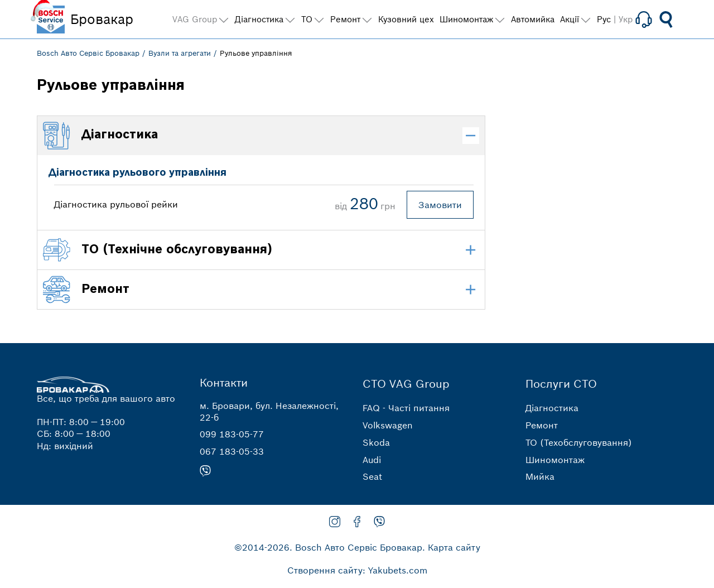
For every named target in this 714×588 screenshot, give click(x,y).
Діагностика (552, 408)
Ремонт (542, 425)
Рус (604, 19)
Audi (372, 460)
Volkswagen (388, 425)
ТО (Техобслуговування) (579, 442)
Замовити (440, 205)
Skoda (376, 442)
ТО (307, 19)
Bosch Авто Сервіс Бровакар (88, 53)
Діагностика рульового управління (138, 173)
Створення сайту (325, 570)
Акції (570, 19)
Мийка (540, 476)
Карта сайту (454, 547)
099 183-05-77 (232, 434)
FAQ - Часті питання (406, 408)
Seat (372, 476)
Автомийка (533, 19)
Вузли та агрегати (180, 53)
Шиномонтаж (555, 460)
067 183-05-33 (232, 451)
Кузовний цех (406, 19)
